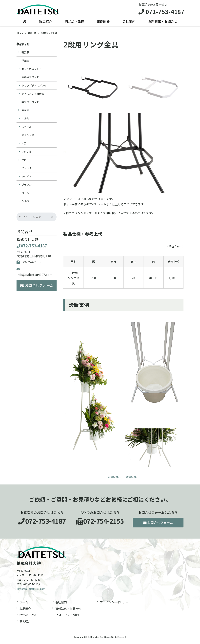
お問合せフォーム (37, 287)
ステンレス (28, 137)
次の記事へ (133, 479)
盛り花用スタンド (32, 71)
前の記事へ (113, 479)
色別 (24, 162)
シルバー (27, 203)
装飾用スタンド (30, 79)
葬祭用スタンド (30, 104)
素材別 (25, 112)
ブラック (27, 170)
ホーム (24, 604)
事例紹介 (103, 23)
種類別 (25, 62)
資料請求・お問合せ (163, 23)
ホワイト (27, 178)
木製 (24, 145)
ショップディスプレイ (34, 87)
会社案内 (129, 23)
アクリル (26, 153)
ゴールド (27, 195)
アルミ (25, 120)
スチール (27, 129)
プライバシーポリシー (114, 604)
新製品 (25, 54)
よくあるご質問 (69, 617)
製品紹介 (46, 23)
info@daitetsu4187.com (31, 591)
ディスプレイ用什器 (33, 96)
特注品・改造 (75, 23)
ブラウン (27, 187)
